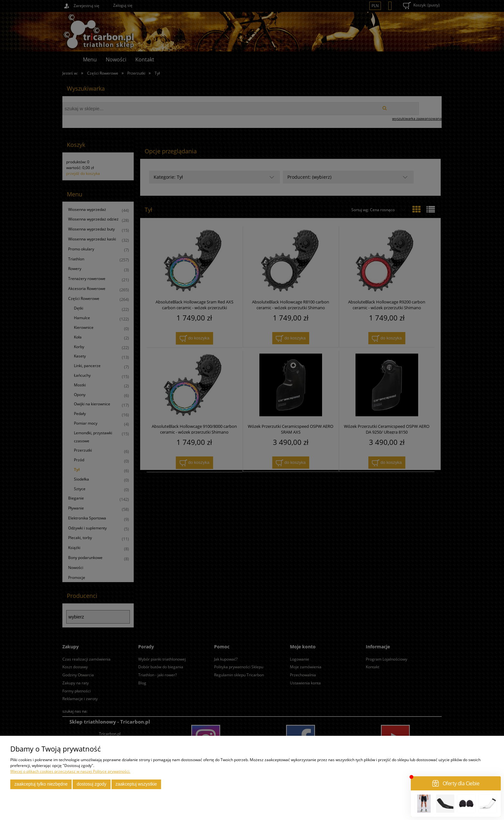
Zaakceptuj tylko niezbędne (41, 784)
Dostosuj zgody (92, 784)
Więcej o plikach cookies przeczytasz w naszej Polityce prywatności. (70, 771)
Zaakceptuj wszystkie (136, 784)
